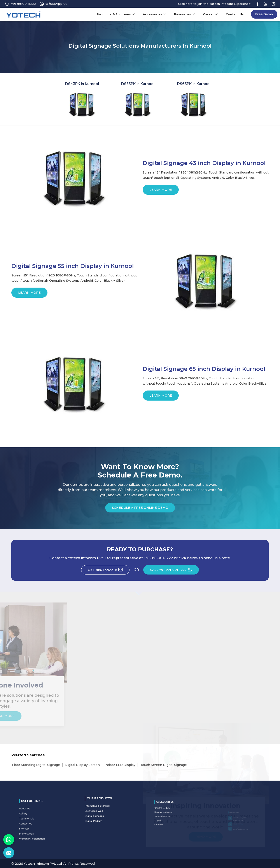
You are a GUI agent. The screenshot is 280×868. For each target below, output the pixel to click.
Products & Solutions (116, 14)
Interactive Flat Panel (103, 808)
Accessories (155, 14)
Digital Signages (101, 813)
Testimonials (35, 819)
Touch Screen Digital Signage (164, 765)
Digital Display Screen (82, 765)
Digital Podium (101, 815)
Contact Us (235, 14)
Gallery (33, 817)
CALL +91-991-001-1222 (174, 571)
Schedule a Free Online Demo (140, 509)
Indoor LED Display (120, 765)
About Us (34, 815)
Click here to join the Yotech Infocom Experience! (215, 4)
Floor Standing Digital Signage (36, 765)
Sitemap (34, 824)
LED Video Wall (101, 811)
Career (210, 14)
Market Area (35, 826)
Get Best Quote (109, 571)
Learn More (161, 191)
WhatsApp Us (54, 4)
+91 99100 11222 (20, 4)
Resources (185, 14)
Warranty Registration (37, 829)
